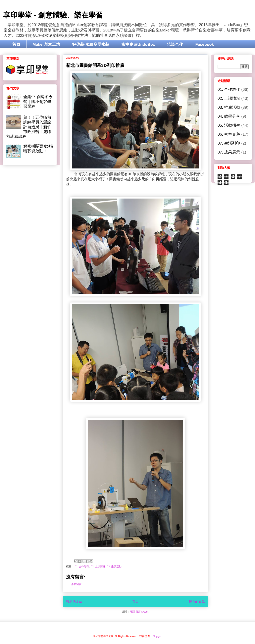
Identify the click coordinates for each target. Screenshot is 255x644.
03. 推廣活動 (114, 566)
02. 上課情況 (98, 566)
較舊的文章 (197, 601)
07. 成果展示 (229, 152)
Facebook (204, 44)
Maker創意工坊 (46, 44)
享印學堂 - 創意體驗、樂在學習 (53, 15)
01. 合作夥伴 (82, 566)
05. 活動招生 (229, 125)
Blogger (157, 636)
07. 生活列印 (229, 143)
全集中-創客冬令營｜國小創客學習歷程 (38, 102)
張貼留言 (76, 584)
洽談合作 (175, 44)
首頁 (16, 44)
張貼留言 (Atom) (140, 612)
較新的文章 (74, 601)
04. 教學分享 (229, 116)
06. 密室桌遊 (229, 134)
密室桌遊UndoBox (138, 44)
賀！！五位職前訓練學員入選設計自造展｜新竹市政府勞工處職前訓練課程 (29, 127)
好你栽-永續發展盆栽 (91, 44)
